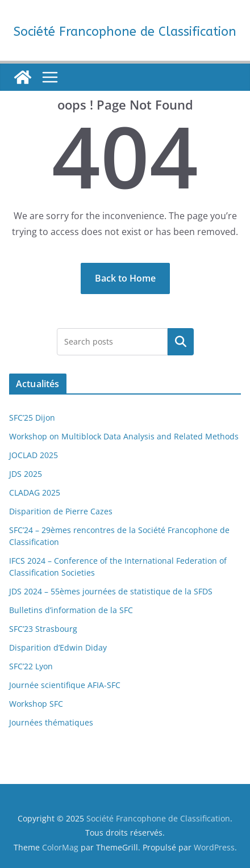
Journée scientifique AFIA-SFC (65, 685)
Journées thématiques (51, 722)
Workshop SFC (36, 704)
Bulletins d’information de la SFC (71, 610)
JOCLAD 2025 (34, 455)
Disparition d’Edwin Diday (58, 647)
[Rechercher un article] (180, 342)
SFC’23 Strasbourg (43, 629)
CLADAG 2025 (35, 492)
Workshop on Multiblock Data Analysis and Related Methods (124, 436)
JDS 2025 (26, 474)
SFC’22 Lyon (31, 666)
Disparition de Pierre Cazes (61, 511)
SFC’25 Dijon (32, 418)
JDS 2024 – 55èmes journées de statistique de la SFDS (111, 591)
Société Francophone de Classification (125, 32)
